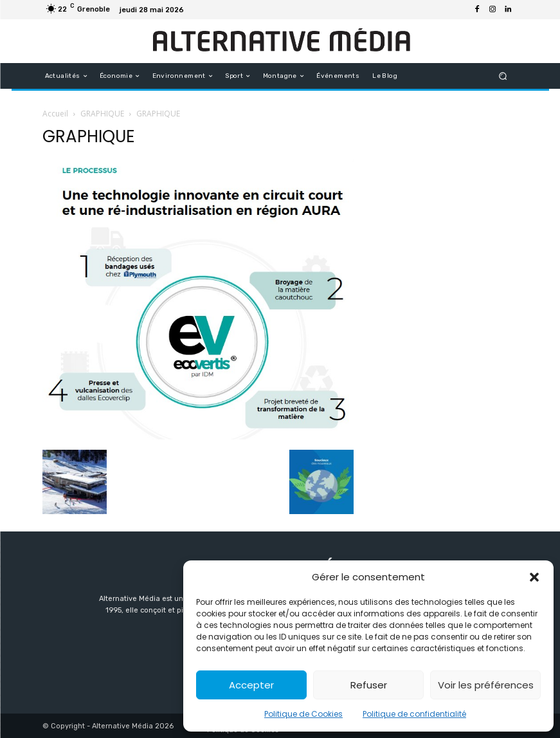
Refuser (369, 685)
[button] (534, 577)
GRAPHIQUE (102, 114)
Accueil (55, 114)
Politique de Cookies (303, 714)
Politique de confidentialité (414, 714)
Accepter (251, 685)
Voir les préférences (486, 685)
